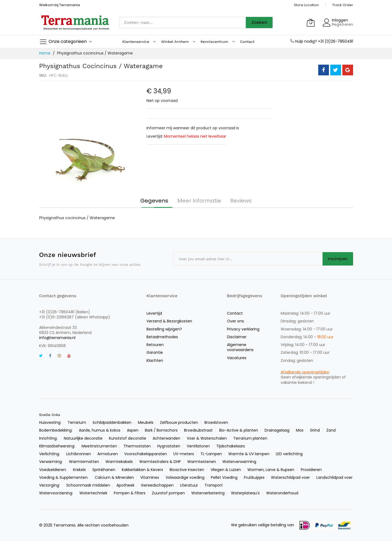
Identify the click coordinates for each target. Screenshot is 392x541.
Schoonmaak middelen (88, 485)
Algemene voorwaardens (240, 347)
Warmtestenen (202, 462)
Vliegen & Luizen (226, 470)
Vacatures (237, 358)
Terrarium (77, 422)
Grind (315, 430)
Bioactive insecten (187, 470)
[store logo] (75, 22)
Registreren (342, 24)
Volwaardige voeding (185, 477)
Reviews (241, 201)
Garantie (155, 352)
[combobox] (183, 23)
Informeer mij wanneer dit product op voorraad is (193, 128)
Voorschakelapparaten (146, 454)
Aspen (133, 430)
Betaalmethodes (162, 337)
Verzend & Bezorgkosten (169, 321)
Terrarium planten (250, 438)
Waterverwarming (239, 462)
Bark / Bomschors (161, 430)
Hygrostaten (169, 446)
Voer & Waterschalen (207, 438)
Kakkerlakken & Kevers (142, 470)
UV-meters (184, 454)
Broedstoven (216, 422)
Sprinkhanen (104, 470)
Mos (300, 430)
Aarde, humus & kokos (100, 430)
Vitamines (150, 477)
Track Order (343, 5)
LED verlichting (289, 454)
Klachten (155, 360)
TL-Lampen (211, 454)
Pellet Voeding (224, 477)
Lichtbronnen (79, 454)
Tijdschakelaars (231, 446)
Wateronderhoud (282, 493)
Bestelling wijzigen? (164, 329)
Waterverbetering (208, 493)
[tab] (154, 201)
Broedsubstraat (198, 430)
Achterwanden (166, 438)
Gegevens (154, 201)
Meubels (146, 422)
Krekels (79, 470)
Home (45, 53)
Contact (235, 313)
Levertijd (154, 313)
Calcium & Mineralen (114, 477)
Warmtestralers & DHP (160, 462)
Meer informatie (199, 201)
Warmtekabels (119, 462)
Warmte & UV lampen (249, 454)
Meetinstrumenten (99, 446)
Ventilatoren (198, 446)
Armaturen (108, 454)
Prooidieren (311, 470)
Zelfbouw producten (179, 422)
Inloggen (340, 20)
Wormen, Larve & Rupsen (271, 470)
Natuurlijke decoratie (83, 438)
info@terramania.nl (57, 338)
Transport (214, 485)
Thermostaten (137, 446)
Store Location (306, 5)
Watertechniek (93, 493)
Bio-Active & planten (239, 430)
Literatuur (189, 485)
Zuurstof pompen (168, 493)
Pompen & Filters (130, 493)
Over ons (235, 321)
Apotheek (125, 485)
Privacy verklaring (243, 329)
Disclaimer (237, 337)
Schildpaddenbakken (112, 422)
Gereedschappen (157, 485)
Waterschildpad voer (290, 477)
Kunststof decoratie (128, 438)
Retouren (155, 345)
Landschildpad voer (334, 477)
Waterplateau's (245, 493)
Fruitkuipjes (254, 477)
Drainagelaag (277, 430)
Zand (331, 430)
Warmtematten (84, 462)
